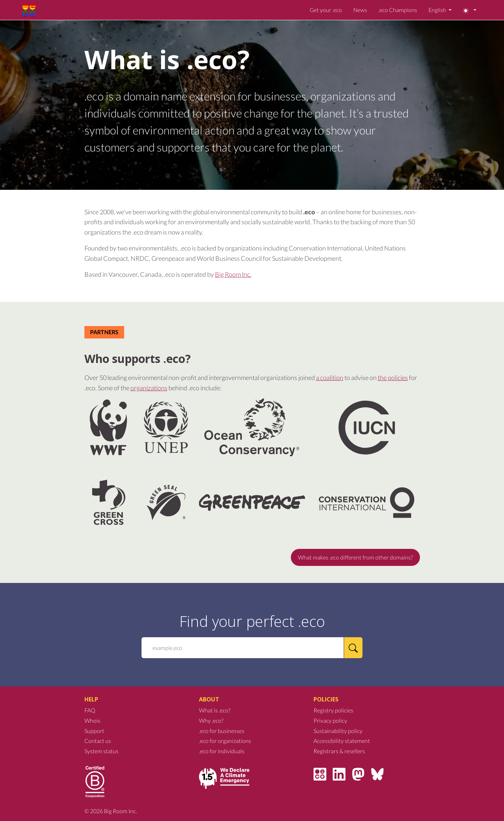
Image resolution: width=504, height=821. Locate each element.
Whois (92, 720)
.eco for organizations (225, 741)
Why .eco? (211, 720)
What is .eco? (215, 710)
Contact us (98, 741)
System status (101, 751)
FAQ (90, 710)
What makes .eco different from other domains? (355, 557)
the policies (393, 378)
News (360, 10)
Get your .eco (326, 10)
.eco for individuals (222, 751)
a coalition (330, 378)
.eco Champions (398, 10)
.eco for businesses (222, 731)
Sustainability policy (338, 731)
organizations (149, 388)
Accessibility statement (342, 741)
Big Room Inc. (233, 274)
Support (94, 731)
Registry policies (333, 710)
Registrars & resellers (339, 751)
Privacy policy (330, 720)
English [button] (438, 10)
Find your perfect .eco (252, 621)
